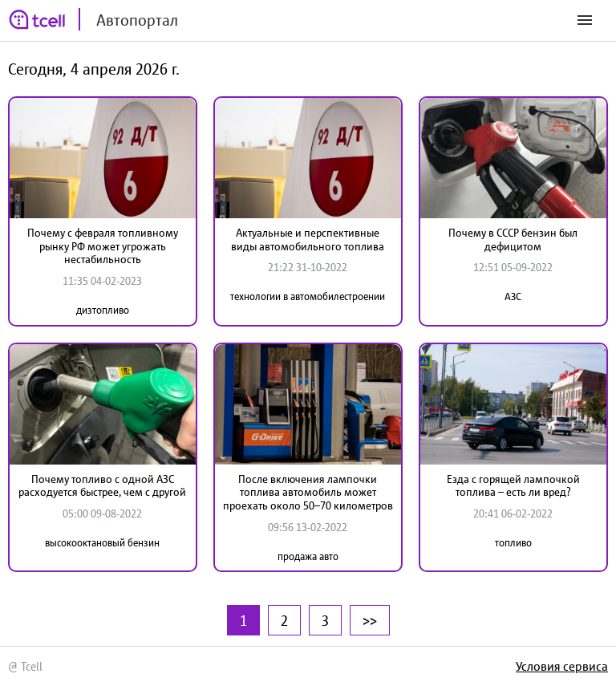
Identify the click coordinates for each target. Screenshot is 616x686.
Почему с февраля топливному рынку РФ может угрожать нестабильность (103, 246)
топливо (513, 543)
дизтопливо (103, 310)
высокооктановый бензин (102, 543)
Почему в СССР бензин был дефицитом (513, 239)
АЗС (513, 296)
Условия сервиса (562, 666)
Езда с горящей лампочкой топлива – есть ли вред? (513, 486)
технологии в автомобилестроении (308, 296)
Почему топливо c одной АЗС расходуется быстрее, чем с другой (102, 486)
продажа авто (308, 556)
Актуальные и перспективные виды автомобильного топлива (308, 239)
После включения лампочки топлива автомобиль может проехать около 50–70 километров (308, 493)
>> (370, 620)
